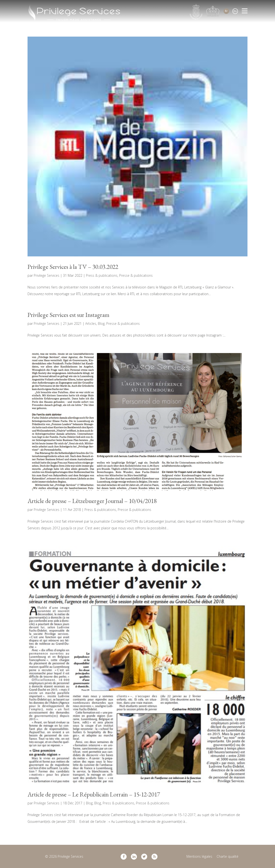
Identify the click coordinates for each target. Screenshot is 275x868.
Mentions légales (199, 856)
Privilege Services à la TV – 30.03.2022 (73, 267)
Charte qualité (227, 856)
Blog (101, 323)
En (235, 11)
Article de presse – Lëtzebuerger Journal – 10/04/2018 (92, 501)
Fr (226, 11)
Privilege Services (47, 275)
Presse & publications (136, 275)
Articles (91, 323)
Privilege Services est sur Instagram (68, 315)
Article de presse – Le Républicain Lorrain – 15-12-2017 (94, 794)
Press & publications (102, 275)
